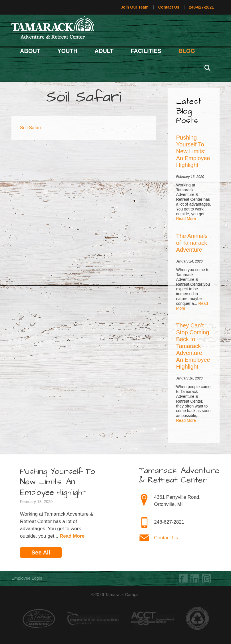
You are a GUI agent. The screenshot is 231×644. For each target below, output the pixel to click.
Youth (67, 51)
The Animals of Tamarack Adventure (192, 243)
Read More (186, 218)
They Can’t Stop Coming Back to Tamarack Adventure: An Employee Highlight (193, 346)
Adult (104, 51)
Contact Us (169, 7)
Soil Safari (30, 128)
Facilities (146, 51)
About (30, 51)
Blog (187, 51)
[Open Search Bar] (207, 68)
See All (41, 552)
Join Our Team (135, 7)
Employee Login (27, 578)
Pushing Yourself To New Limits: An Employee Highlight (193, 151)
